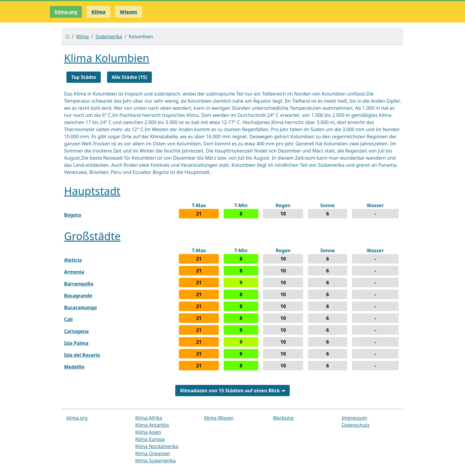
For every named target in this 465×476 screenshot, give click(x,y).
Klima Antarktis (152, 425)
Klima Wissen (219, 418)
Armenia (74, 272)
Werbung (283, 418)
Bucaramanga (81, 307)
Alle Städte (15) (130, 77)
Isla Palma (76, 343)
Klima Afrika (149, 418)
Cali (68, 319)
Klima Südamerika (155, 461)
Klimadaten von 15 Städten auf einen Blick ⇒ (232, 391)
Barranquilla (79, 284)
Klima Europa (150, 439)
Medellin (74, 367)
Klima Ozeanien (153, 453)
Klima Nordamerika (157, 446)
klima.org (66, 12)
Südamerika (109, 37)
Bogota (73, 215)
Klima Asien (148, 432)
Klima (82, 37)
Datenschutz (356, 425)
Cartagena (76, 331)
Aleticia (73, 260)
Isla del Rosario (82, 355)
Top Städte (84, 77)
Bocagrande (78, 296)
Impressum (354, 418)
